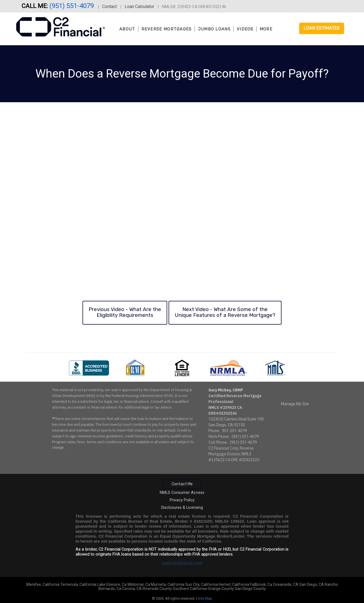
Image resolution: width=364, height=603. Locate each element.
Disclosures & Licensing (182, 508)
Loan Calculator (139, 7)
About (127, 29)
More (266, 29)
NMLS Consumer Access (182, 493)
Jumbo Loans (214, 29)
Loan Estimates (322, 28)
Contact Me (182, 484)
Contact (109, 7)
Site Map (205, 598)
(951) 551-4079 (72, 6)
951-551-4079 (234, 431)
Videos (245, 29)
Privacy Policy (182, 500)
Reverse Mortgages (167, 29)
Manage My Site (295, 404)
